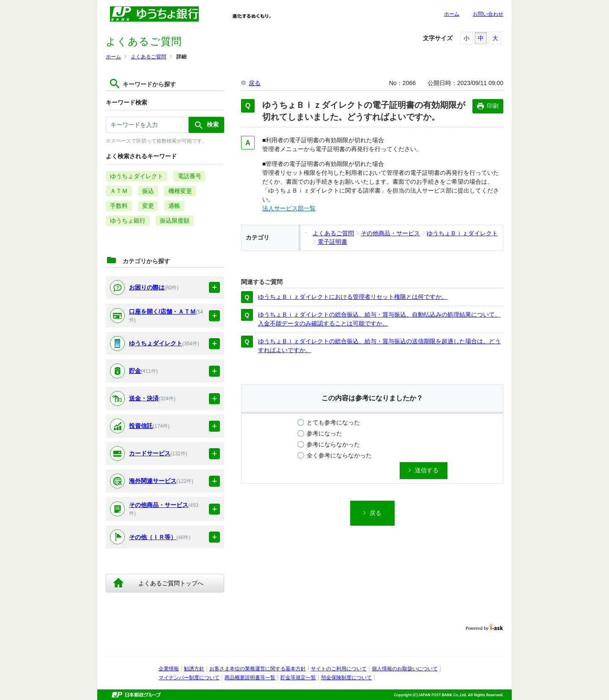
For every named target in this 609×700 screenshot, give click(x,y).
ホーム (452, 14)
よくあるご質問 (148, 57)
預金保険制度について (346, 678)
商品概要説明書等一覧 (250, 678)
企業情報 (169, 669)
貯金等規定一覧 (298, 678)
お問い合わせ (488, 14)
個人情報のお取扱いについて (405, 669)
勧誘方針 (194, 669)
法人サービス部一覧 (289, 208)
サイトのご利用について (339, 669)
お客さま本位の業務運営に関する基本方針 (258, 669)
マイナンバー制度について (189, 678)
